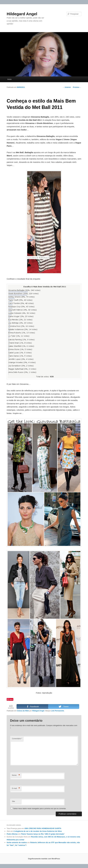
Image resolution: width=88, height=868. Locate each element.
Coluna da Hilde (23, 711)
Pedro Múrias (12, 834)
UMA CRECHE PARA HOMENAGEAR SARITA (43, 828)
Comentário (17, 739)
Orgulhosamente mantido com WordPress (44, 859)
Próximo (77, 87)
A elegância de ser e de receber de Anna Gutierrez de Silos (38, 831)
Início (9, 79)
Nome (16, 775)
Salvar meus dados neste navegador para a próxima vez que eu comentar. (40, 809)
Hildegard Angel (22, 14)
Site (13, 801)
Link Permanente (58, 711)
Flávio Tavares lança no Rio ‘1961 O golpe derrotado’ (43, 834)
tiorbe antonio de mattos (17, 842)
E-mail (16, 788)
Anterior (67, 87)
